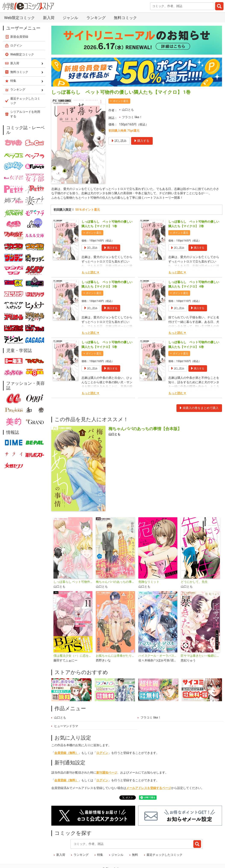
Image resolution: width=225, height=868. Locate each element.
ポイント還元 (121, 101)
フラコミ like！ (132, 117)
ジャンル (70, 18)
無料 (135, 855)
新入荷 (49, 18)
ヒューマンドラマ (66, 727)
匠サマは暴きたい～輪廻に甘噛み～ (200, 656)
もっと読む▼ (90, 273)
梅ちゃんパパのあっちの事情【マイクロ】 (115, 582)
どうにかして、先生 (194, 582)
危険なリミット (149, 582)
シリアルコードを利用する (25, 114)
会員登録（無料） (66, 754)
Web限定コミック (19, 18)
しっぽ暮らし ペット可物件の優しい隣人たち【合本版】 (73, 582)
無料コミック (125, 18)
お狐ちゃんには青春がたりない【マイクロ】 (115, 656)
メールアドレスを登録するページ (149, 788)
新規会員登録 (19, 37)
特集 (100, 855)
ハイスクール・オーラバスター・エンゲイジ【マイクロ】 (158, 656)
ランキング (96, 18)
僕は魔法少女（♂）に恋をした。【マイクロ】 (73, 656)
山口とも (128, 110)
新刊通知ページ (107, 773)
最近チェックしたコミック (164, 855)
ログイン (102, 754)
